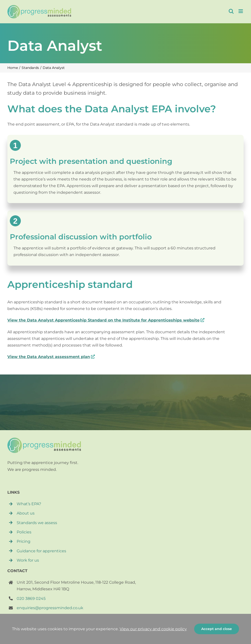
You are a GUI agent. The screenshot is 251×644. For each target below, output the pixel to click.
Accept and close (217, 629)
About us (26, 513)
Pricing (24, 541)
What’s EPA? (29, 504)
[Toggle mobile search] (231, 11)
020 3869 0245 (31, 599)
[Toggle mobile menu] (241, 11)
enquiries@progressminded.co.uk (50, 608)
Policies (24, 532)
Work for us (28, 560)
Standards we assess (37, 523)
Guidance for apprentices (41, 551)
